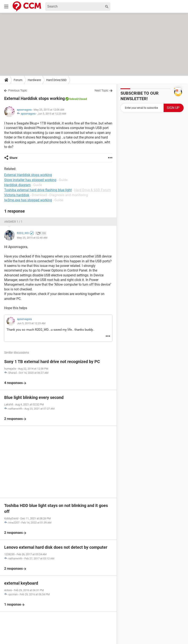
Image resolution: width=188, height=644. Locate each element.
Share (13, 158)
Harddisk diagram (17, 185)
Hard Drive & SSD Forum (92, 190)
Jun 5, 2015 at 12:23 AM (52, 114)
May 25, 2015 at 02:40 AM (32, 238)
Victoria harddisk (17, 195)
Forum (18, 80)
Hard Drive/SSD (56, 80)
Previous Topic (18, 90)
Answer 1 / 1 (13, 222)
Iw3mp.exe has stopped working (28, 200)
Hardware (34, 80)
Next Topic (101, 90)
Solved (73, 99)
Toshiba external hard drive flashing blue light (38, 190)
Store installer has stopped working (30, 180)
